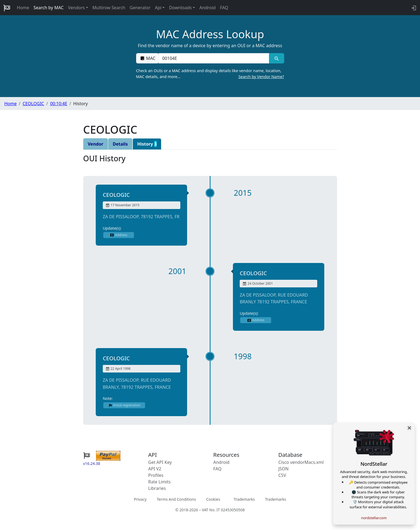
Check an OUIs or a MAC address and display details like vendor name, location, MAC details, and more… (210, 74)
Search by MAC (49, 8)
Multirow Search (109, 8)
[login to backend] (413, 8)
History (147, 144)
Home (23, 8)
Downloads (180, 8)
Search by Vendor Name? (261, 77)
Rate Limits (160, 482)
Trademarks (244, 499)
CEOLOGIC (33, 104)
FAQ (224, 8)
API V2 (155, 469)
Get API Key (160, 462)
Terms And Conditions (176, 499)
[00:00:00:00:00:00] (214, 58)
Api (158, 8)
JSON (284, 469)
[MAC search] (276, 58)
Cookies (213, 499)
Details (120, 144)
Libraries (157, 488)
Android (207, 8)
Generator (140, 8)
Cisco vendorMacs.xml (301, 462)
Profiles (156, 475)
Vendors (76, 8)
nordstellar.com (374, 518)
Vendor (96, 144)
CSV (282, 475)
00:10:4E (59, 104)
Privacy (140, 499)
